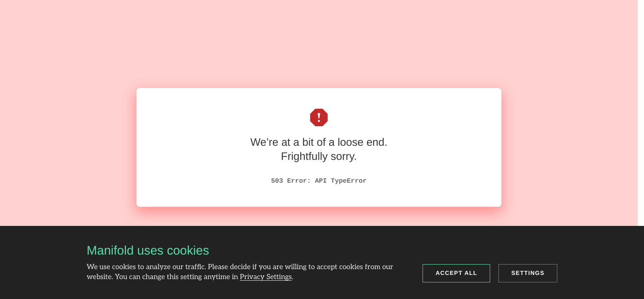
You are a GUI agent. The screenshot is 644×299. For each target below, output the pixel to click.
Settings (528, 273)
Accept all (456, 273)
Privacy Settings (266, 277)
